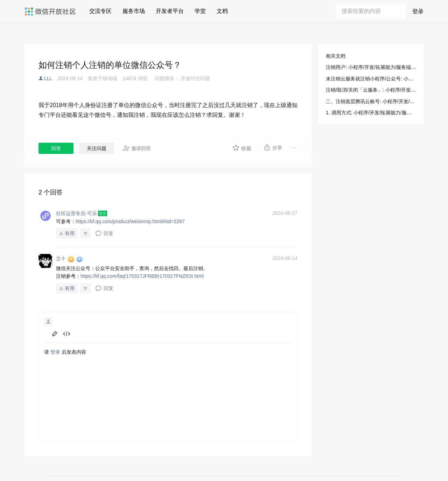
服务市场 (134, 11)
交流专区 (100, 11)
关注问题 (97, 148)
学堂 (200, 11)
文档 (222, 11)
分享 (273, 147)
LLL (48, 78)
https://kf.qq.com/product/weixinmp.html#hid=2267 (130, 221)
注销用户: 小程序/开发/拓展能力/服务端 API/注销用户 (371, 67)
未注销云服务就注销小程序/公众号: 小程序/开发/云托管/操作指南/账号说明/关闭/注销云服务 (371, 79)
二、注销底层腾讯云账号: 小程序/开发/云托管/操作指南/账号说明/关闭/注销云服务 (371, 101)
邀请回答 (137, 148)
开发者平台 (170, 11)
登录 (418, 11)
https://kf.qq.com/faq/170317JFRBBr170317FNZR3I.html (142, 276)
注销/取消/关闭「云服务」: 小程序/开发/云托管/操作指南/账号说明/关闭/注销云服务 (371, 90)
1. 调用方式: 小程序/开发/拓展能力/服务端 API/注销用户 (371, 113)
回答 (56, 148)
